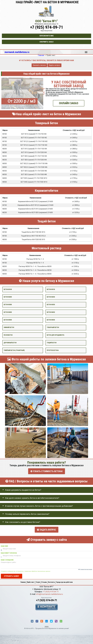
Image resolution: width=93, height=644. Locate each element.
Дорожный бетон (10, 343)
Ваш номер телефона (9, 553)
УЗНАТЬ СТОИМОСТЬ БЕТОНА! (47, 471)
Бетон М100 (8, 289)
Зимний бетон (9, 327)
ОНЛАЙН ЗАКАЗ (69, 103)
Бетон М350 (51, 305)
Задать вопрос (54, 65)
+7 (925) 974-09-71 (47, 27)
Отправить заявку (12, 576)
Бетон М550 (51, 320)
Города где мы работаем (64, 582)
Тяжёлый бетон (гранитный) (14, 350)
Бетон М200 (8, 297)
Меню (86, 51)
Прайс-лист (31, 582)
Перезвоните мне (46, 36)
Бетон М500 (8, 320)
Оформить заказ (46, 42)
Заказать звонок (39, 65)
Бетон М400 (8, 312)
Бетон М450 (51, 312)
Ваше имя (4, 546)
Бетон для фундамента (55, 335)
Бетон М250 (51, 297)
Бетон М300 (8, 305)
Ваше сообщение (7, 560)
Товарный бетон (53, 327)
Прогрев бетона (53, 350)
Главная (23, 582)
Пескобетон (8, 335)
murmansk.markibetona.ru (17, 52)
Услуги (38, 582)
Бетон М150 (51, 289)
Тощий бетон (52, 343)
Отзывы (44, 582)
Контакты (51, 582)
